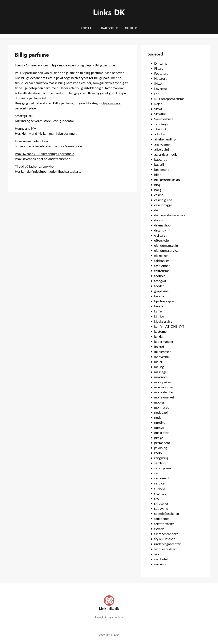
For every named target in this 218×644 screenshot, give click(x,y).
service (159, 483)
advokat (160, 134)
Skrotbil (160, 114)
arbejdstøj (162, 149)
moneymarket (164, 397)
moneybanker (164, 392)
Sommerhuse (164, 119)
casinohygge (163, 205)
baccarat (160, 159)
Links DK (109, 12)
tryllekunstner (164, 539)
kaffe (158, 311)
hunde (159, 306)
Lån (157, 94)
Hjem (19, 65)
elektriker (161, 255)
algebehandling (165, 139)
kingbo (159, 316)
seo (157, 473)
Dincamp (161, 63)
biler (157, 175)
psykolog (161, 448)
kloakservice (163, 321)
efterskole (161, 240)
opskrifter (161, 433)
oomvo (159, 427)
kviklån (159, 336)
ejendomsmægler (167, 245)
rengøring (161, 458)
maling (159, 367)
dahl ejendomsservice (170, 215)
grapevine (161, 291)
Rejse (158, 104)
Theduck (160, 129)
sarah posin (163, 468)
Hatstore (161, 78)
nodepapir (162, 412)
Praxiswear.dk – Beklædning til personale (44, 154)
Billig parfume (105, 65)
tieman (159, 529)
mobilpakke (162, 382)
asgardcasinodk (165, 154)
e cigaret (160, 235)
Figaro (159, 68)
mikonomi (161, 377)
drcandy (160, 230)
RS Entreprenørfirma (169, 99)
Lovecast (161, 89)
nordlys (160, 422)
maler (158, 362)
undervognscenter (167, 544)
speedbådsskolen (167, 513)
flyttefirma (162, 271)
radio (158, 453)
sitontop (160, 493)
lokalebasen (163, 352)
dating (159, 220)
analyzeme (162, 144)
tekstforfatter (164, 524)
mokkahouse (163, 387)
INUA (158, 83)
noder (158, 417)
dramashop (162, 225)
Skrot (158, 109)
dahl (157, 210)
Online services (37, 65)
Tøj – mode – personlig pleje (71, 65)
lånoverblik (162, 357)
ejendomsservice (166, 250)
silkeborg (161, 488)
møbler (159, 402)
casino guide (163, 200)
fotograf (160, 281)
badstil (159, 164)
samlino (160, 463)
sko (157, 498)
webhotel (161, 559)
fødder (159, 286)
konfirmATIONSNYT (169, 326)
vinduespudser (165, 549)
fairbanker (162, 261)
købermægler (164, 341)
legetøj (159, 347)
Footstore (161, 73)
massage (160, 372)
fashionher (162, 266)
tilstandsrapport (166, 534)
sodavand (161, 508)
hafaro (159, 296)
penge (159, 438)
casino (159, 195)
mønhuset (161, 407)
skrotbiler (161, 503)
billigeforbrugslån (167, 180)
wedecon (161, 564)
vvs (157, 554)
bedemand (162, 169)
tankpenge (162, 519)
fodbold (160, 276)
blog (157, 185)
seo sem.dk (162, 478)
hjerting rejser (164, 301)
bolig (158, 190)
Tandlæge (161, 124)
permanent (162, 443)
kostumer (161, 331)
